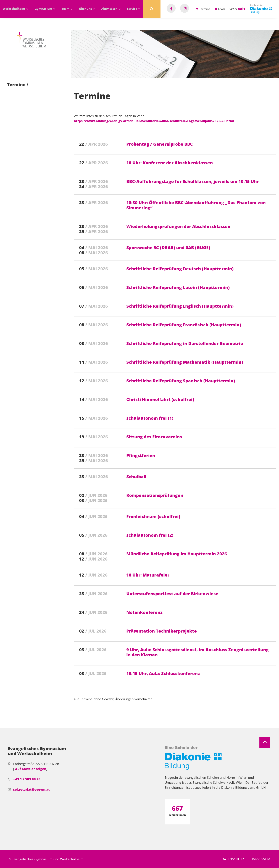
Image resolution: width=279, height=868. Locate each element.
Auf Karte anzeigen (31, 769)
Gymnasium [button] (44, 9)
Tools (220, 9)
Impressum (261, 859)
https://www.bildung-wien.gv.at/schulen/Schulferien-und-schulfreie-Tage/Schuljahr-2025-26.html (154, 121)
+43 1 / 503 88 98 (27, 779)
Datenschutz (233, 859)
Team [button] (66, 9)
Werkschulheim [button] (14, 9)
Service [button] (132, 9)
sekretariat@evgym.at (31, 789)
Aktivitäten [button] (110, 9)
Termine (203, 9)
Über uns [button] (86, 9)
